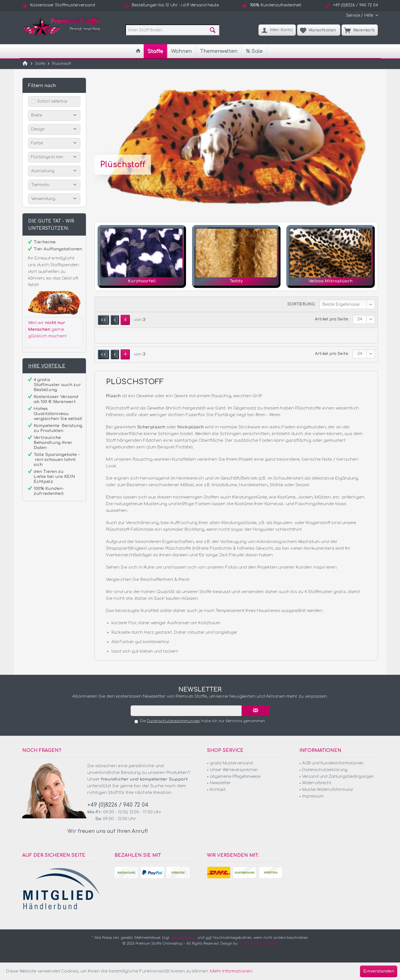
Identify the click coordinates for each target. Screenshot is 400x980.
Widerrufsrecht (317, 783)
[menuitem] (360, 15)
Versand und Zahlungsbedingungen (338, 777)
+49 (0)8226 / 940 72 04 (118, 805)
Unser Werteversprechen (234, 770)
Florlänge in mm (47, 157)
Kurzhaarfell (142, 281)
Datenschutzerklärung (325, 770)
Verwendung (43, 199)
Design (38, 129)
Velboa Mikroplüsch (331, 281)
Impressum (313, 796)
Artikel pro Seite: (332, 319)
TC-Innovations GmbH (258, 944)
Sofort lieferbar (53, 101)
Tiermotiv (40, 185)
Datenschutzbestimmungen (174, 721)
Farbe (37, 143)
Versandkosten (184, 938)
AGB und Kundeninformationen (333, 763)
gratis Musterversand (231, 763)
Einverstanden (379, 971)
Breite (37, 115)
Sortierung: (301, 304)
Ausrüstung (43, 171)
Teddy (236, 281)
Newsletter (220, 783)
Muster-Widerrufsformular (328, 790)
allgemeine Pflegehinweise (235, 777)
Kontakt (218, 790)
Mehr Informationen (231, 971)
